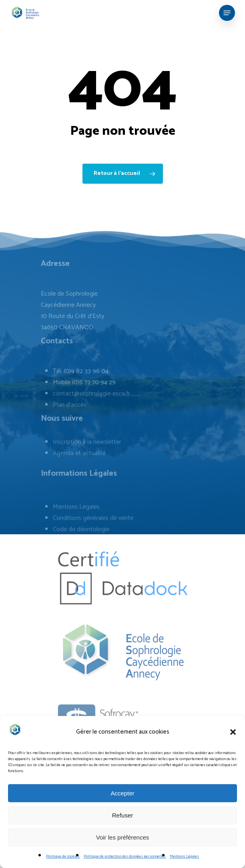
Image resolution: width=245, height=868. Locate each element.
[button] (233, 732)
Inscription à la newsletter (87, 465)
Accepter (122, 793)
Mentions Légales (184, 856)
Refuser (123, 815)
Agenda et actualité (79, 476)
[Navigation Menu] (227, 13)
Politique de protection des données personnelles (125, 856)
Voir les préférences (123, 837)
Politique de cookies (63, 856)
